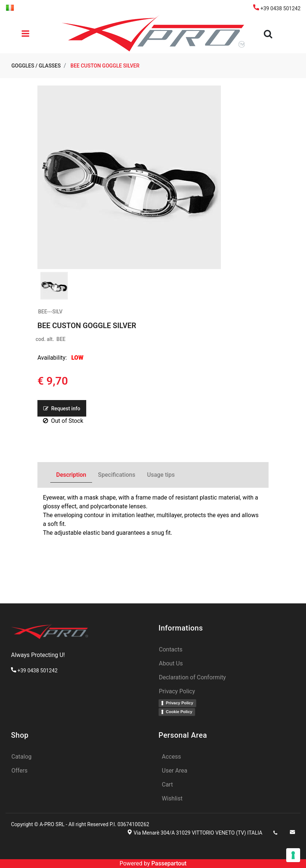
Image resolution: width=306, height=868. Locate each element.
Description (71, 475)
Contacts (171, 649)
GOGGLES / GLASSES (36, 66)
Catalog (21, 757)
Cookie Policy (179, 712)
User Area (174, 771)
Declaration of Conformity (192, 677)
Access (171, 757)
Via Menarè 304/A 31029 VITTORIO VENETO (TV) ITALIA (198, 833)
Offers (19, 771)
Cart (167, 785)
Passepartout (169, 863)
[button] (269, 34)
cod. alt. (45, 339)
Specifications (117, 475)
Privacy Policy (177, 691)
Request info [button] (62, 408)
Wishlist (172, 798)
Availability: (52, 358)
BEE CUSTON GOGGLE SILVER (105, 66)
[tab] (71, 475)
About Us (171, 663)
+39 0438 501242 (277, 8)
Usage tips (161, 475)
